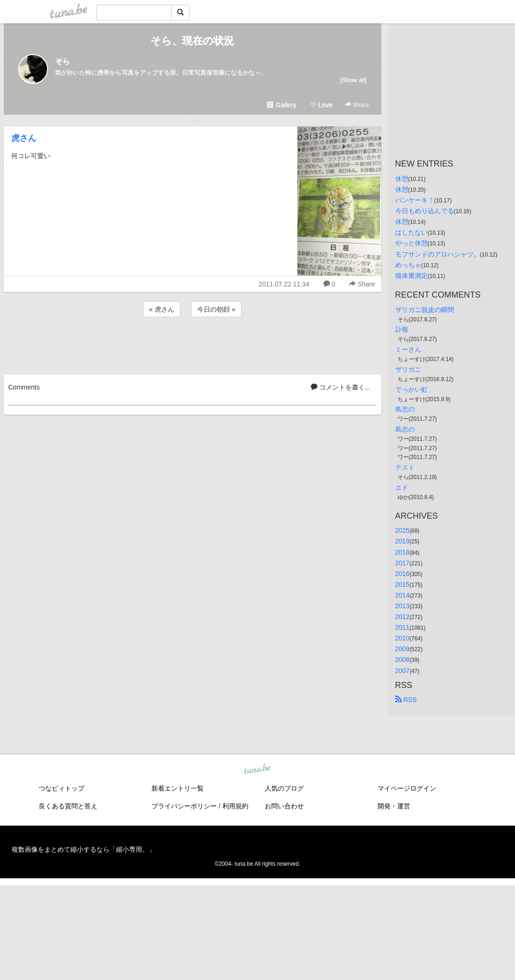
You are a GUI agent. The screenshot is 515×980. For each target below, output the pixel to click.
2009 (402, 649)
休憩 (402, 179)
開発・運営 (394, 806)
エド (402, 487)
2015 (402, 584)
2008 (402, 660)
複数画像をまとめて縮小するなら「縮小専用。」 (83, 849)
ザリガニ (408, 369)
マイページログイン (407, 788)
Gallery (282, 105)
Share (357, 105)
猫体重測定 (412, 276)
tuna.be (257, 769)
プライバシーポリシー (184, 806)
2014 (402, 595)
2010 (402, 638)
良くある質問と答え (68, 806)
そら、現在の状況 (192, 41)
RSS (406, 700)
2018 (402, 552)
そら (62, 61)
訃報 (402, 329)
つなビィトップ (62, 788)
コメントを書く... (341, 387)
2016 (402, 574)
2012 (402, 617)
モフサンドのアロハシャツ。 (438, 254)
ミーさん (408, 349)
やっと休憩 (412, 243)
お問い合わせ (284, 806)
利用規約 (235, 806)
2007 (402, 671)
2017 (402, 563)
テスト (405, 467)
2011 (402, 627)
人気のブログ (284, 788)
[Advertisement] (192, 344)
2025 (402, 530)
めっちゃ (408, 265)
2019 (402, 541)
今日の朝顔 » (216, 309)
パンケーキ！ (415, 200)
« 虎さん (162, 309)
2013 (402, 606)
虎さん (24, 138)
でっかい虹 (412, 389)
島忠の (405, 409)
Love (321, 105)
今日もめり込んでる (425, 211)
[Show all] (353, 80)
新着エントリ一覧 (178, 788)
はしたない (412, 232)
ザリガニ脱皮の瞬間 (425, 310)
